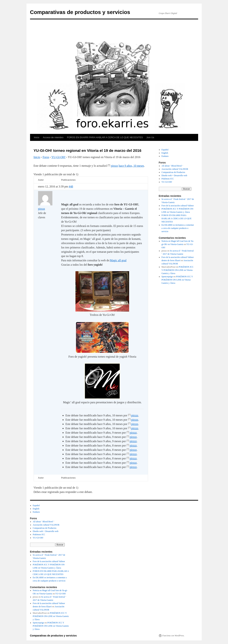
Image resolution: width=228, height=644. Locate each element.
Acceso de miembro (53, 137)
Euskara (165, 156)
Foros (46, 157)
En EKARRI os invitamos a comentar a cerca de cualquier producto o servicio (178, 228)
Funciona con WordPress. (173, 636)
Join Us (150, 137)
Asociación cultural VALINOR (175, 169)
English (165, 153)
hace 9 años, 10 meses (131, 166)
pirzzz (114, 166)
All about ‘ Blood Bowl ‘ (172, 166)
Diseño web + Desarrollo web (174, 175)
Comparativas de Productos (173, 172)
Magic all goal (118, 260)
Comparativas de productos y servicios (80, 12)
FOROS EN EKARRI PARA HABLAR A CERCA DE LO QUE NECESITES (105, 137)
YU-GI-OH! (58, 157)
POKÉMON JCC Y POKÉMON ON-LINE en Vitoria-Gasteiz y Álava (177, 270)
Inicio (37, 137)
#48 (71, 186)
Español (165, 150)
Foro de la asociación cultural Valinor (178, 206)
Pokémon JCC (168, 179)
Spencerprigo (167, 277)
